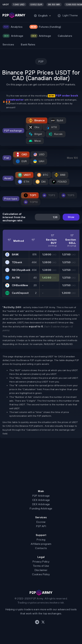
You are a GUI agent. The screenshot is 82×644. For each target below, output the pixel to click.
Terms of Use (41, 566)
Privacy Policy (41, 562)
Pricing (41, 540)
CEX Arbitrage (41, 500)
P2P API (41, 526)
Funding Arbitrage (41, 508)
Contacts (41, 548)
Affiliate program (41, 544)
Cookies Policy (41, 574)
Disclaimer (41, 570)
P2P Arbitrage (41, 496)
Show (71, 217)
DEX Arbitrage (41, 504)
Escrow (41, 522)
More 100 (72, 158)
